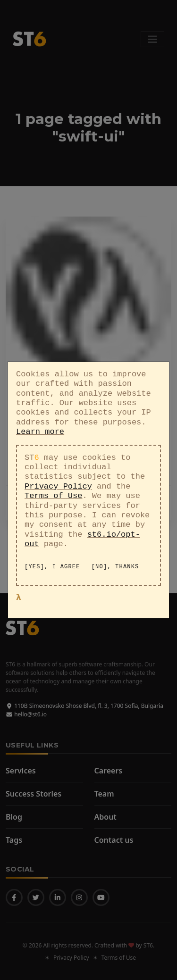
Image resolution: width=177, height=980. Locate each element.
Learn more (40, 420)
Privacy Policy (58, 474)
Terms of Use (53, 484)
